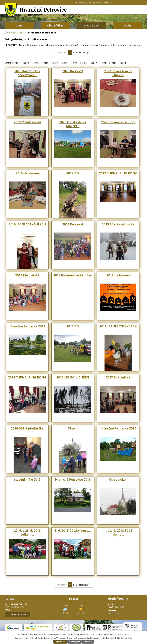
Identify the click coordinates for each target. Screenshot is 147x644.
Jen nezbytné (74, 642)
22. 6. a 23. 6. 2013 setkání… (27, 532)
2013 (65, 63)
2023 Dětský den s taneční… (73, 124)
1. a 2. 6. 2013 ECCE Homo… (118, 532)
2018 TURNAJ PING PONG (27, 377)
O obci (128, 25)
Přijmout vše (60, 642)
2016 (85, 63)
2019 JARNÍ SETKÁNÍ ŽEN (27, 224)
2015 (75, 63)
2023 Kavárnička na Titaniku (118, 73)
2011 (46, 63)
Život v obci (92, 25)
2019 (114, 63)
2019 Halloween (27, 173)
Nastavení (88, 642)
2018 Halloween (118, 275)
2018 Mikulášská (27, 275)
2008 (17, 63)
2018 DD (73, 326)
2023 (123, 63)
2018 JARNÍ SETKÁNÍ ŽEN (118, 326)
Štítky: (8, 63)
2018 (104, 63)
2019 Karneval (73, 224)
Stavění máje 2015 (27, 479)
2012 (56, 63)
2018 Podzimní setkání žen (73, 275)
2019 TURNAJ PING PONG (118, 173)
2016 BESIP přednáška (27, 428)
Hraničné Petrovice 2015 (118, 428)
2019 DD (73, 173)
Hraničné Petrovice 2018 (27, 326)
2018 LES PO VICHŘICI (73, 377)
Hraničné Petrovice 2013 (73, 479)
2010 (36, 63)
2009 (26, 63)
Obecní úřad (55, 25)
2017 (94, 63)
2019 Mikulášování (27, 122)
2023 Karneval (73, 71)
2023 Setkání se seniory (118, 122)
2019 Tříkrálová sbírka (118, 224)
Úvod (19, 25)
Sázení (73, 428)
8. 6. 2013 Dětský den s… (73, 530)
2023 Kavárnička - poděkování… (27, 73)
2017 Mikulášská (118, 377)
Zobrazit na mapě (18, 615)
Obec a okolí (118, 479)
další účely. (125, 634)
